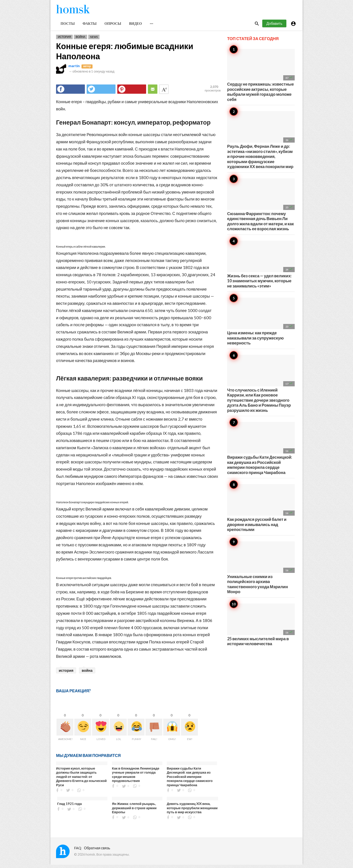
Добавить (274, 27)
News (94, 40)
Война (80, 40)
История (64, 40)
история (66, 673)
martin (74, 69)
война (87, 673)
